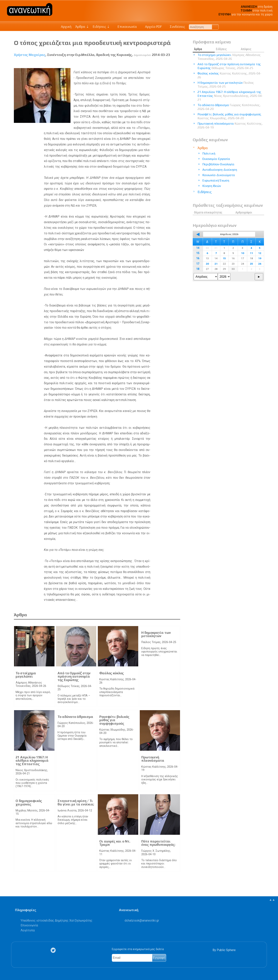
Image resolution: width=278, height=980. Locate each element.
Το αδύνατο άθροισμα (75, 717)
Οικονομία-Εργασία (216, 159)
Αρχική (66, 27)
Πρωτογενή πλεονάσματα (153, 759)
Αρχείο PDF (151, 27)
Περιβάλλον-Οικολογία (218, 164)
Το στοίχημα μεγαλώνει (26, 675)
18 (198, 269)
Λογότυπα (28, 930)
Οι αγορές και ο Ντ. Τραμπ (115, 843)
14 (198, 248)
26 (260, 264)
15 (198, 253)
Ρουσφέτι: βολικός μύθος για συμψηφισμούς (114, 720)
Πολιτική (209, 153)
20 (207, 264)
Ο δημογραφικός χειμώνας (29, 803)
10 (243, 253)
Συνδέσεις (175, 27)
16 (198, 258)
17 (198, 264)
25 (251, 264)
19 (260, 258)
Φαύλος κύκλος (112, 673)
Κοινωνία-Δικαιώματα (219, 175)
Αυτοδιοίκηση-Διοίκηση (220, 170)
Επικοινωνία (125, 27)
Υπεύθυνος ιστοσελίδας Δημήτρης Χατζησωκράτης (57, 920)
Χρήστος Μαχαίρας (30, 55)
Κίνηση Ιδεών (212, 186)
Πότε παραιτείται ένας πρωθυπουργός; (158, 843)
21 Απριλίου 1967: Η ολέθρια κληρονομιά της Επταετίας (32, 761)
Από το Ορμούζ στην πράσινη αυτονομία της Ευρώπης (74, 677)
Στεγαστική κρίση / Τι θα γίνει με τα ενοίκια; (76, 803)
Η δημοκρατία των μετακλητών (156, 634)
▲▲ (272, 900)
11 (251, 253)
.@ (142, 920)
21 (216, 264)
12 (260, 253)
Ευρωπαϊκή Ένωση (216, 180)
